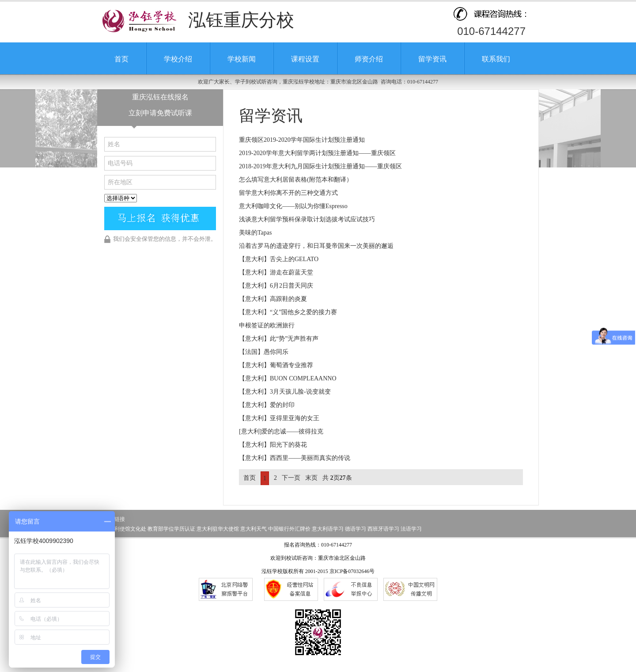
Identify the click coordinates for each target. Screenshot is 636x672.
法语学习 (411, 529)
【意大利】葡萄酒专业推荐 (276, 365)
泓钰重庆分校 (241, 20)
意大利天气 (254, 529)
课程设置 (305, 59)
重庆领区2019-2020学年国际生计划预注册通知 (302, 140)
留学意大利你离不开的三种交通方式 (288, 193)
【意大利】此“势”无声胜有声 (279, 339)
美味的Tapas (255, 233)
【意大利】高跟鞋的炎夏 (273, 299)
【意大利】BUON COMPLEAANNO (288, 378)
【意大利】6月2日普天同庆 (276, 286)
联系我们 (496, 59)
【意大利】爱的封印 (267, 405)
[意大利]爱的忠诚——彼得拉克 (281, 431)
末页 (311, 478)
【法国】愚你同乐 (264, 352)
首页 (121, 59)
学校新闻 (242, 59)
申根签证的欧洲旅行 (267, 325)
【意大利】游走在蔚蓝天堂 (276, 272)
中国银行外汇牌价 (289, 529)
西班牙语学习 (383, 529)
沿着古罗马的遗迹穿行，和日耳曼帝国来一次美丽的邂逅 (316, 246)
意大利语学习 (328, 529)
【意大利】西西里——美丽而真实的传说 (295, 458)
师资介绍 (369, 59)
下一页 (291, 478)
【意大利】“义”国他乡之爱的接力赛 (288, 312)
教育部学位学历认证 (171, 529)
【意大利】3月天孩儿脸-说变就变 (285, 392)
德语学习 (356, 529)
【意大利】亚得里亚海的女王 (279, 418)
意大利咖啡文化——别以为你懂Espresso (293, 206)
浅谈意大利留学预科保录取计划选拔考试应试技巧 (307, 219)
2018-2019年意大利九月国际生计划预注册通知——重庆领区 (320, 166)
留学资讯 (432, 59)
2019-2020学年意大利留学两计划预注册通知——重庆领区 (317, 153)
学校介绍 (178, 59)
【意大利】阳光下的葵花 (273, 445)
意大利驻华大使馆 (218, 529)
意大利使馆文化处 (125, 529)
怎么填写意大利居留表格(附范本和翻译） (296, 180)
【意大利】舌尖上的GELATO (279, 259)
